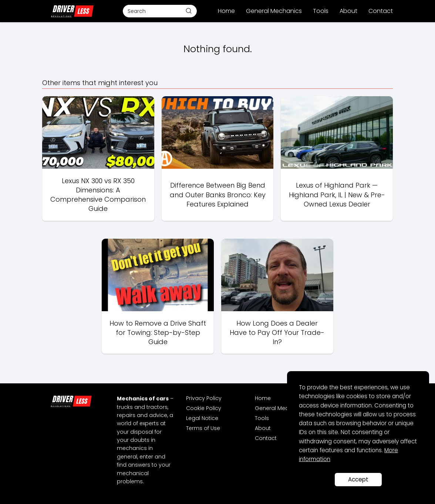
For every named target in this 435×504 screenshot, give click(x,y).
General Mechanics (274, 11)
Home (226, 11)
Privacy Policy (204, 398)
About (348, 11)
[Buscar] (189, 11)
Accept (358, 479)
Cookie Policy (204, 408)
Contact (381, 11)
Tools (321, 11)
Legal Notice (202, 418)
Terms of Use (203, 428)
